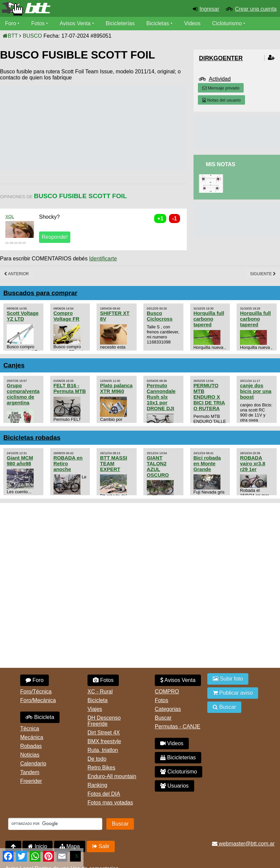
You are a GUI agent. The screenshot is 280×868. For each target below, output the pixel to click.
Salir (101, 846)
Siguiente (263, 274)
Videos (193, 23)
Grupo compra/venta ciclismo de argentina (23, 394)
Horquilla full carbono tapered (209, 319)
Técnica (30, 729)
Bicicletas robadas (32, 438)
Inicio (38, 846)
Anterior (16, 274)
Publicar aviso (233, 693)
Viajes (95, 709)
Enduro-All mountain (112, 776)
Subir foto (228, 679)
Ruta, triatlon (103, 750)
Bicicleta (40, 717)
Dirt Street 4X (104, 733)
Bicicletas (159, 23)
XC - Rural (100, 692)
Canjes (14, 365)
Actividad (220, 79)
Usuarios (174, 786)
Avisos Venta (75, 23)
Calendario (33, 764)
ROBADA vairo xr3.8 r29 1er (253, 463)
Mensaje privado (221, 88)
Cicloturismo (227, 23)
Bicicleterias (178, 757)
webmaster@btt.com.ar (243, 844)
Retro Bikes (101, 768)
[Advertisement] (123, 128)
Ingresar (209, 9)
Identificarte (103, 259)
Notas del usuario (221, 100)
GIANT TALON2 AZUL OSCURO (158, 466)
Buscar (163, 718)
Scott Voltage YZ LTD (23, 316)
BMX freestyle (104, 741)
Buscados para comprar (40, 293)
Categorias (168, 709)
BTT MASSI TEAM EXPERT (114, 463)
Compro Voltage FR (66, 316)
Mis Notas (220, 164)
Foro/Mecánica (38, 700)
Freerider (31, 781)
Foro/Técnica (36, 692)
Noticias (30, 755)
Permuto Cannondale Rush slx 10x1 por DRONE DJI (161, 397)
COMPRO (167, 692)
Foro (11, 23)
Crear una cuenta (256, 9)
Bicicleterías (120, 23)
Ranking (97, 785)
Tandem (30, 772)
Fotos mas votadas (110, 803)
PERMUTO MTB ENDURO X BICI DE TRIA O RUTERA (209, 397)
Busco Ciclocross (160, 316)
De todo (97, 759)
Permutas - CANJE (178, 727)
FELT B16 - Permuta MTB (70, 388)
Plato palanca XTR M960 (116, 388)
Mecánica (32, 737)
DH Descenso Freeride (104, 721)
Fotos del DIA (104, 794)
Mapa (70, 846)
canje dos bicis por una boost (256, 391)
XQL (10, 216)
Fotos (38, 23)
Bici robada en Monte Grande (207, 463)
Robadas (31, 746)
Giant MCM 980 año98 (20, 461)
